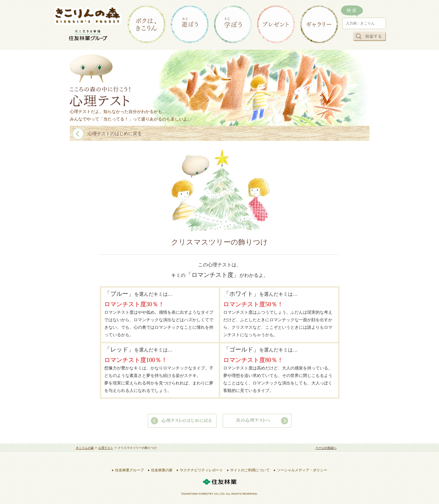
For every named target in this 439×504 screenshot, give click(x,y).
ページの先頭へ (326, 448)
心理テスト (106, 448)
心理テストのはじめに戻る (115, 134)
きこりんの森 (85, 448)
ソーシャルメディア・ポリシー (302, 470)
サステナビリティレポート (201, 470)
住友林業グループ (129, 470)
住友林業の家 (162, 470)
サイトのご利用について (250, 470)
